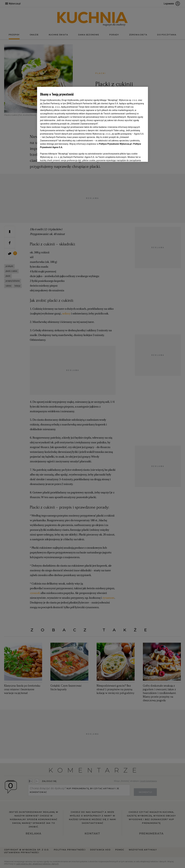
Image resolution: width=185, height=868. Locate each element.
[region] (93, 124)
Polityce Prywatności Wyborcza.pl (115, 144)
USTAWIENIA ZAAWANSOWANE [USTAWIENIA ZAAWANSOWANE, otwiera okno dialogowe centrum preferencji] (60, 156)
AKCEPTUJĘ (135, 156)
